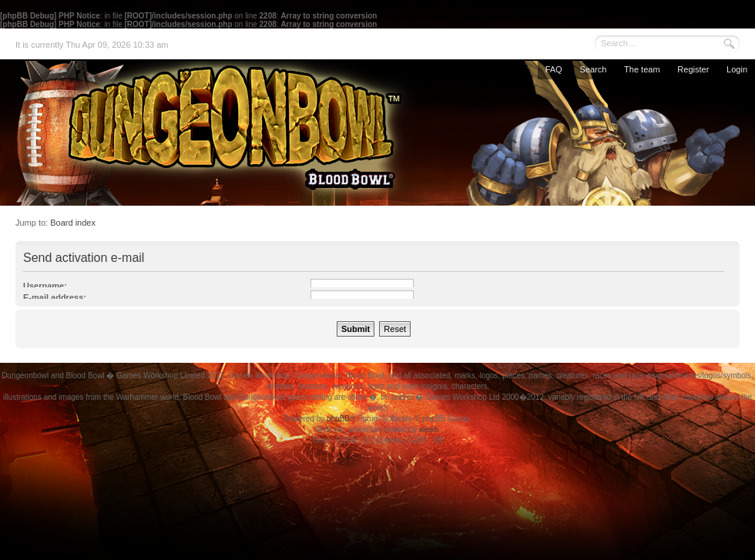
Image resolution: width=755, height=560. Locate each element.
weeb (428, 429)
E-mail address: (55, 297)
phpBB (338, 419)
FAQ (554, 69)
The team (642, 69)
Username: (45, 286)
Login (737, 69)
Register (693, 69)
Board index (73, 223)
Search (593, 69)
